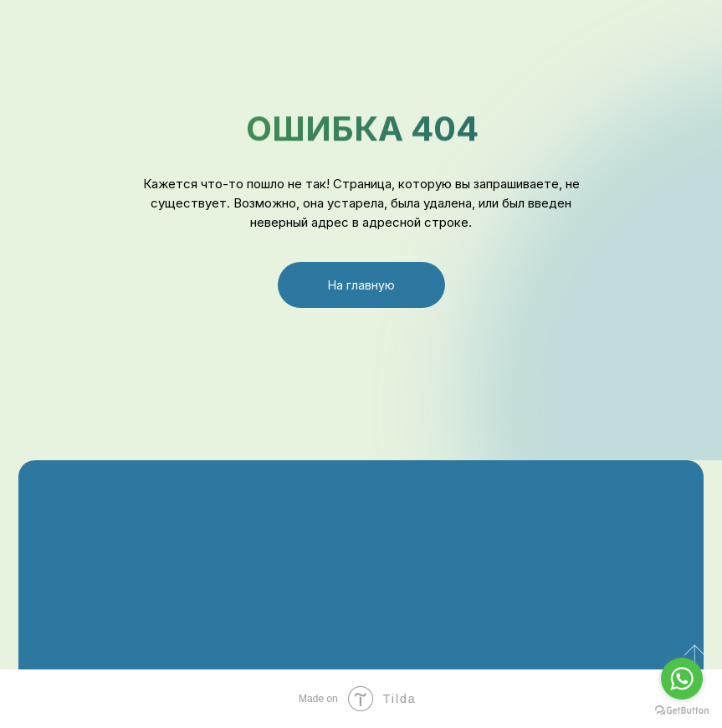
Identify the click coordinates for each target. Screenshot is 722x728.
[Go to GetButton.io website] (682, 711)
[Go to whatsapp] (682, 679)
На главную (361, 285)
